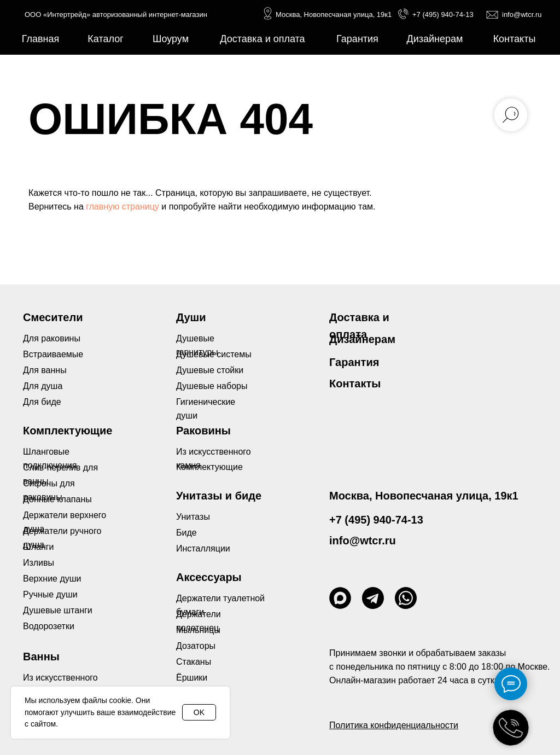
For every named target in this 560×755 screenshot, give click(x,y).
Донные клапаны (57, 499)
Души (191, 317)
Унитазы (193, 517)
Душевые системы (214, 354)
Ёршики (192, 678)
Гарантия (354, 362)
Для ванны (45, 370)
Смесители (53, 317)
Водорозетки (49, 626)
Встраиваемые (53, 354)
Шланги (39, 547)
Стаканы (194, 662)
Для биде (42, 402)
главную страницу (122, 207)
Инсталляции (203, 548)
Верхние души (52, 579)
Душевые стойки (210, 370)
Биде (186, 533)
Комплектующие (209, 467)
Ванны (41, 657)
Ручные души (50, 594)
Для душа (43, 386)
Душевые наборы (212, 386)
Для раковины (52, 338)
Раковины (203, 431)
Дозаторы (196, 646)
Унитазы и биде (219, 496)
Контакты (355, 384)
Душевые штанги (58, 610)
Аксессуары (209, 577)
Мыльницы (198, 630)
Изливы (39, 563)
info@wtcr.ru (522, 14)
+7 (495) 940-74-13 (443, 14)
